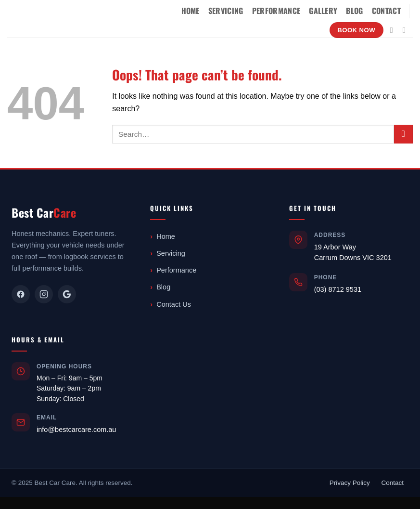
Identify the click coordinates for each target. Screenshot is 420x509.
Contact (386, 11)
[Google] (67, 294)
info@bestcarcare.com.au (76, 430)
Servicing (226, 11)
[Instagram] (44, 294)
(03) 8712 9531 (338, 289)
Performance (276, 11)
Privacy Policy (350, 483)
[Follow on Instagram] (394, 30)
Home (191, 11)
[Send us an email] (407, 30)
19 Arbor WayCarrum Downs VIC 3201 (353, 252)
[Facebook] (21, 294)
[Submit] (403, 134)
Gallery (323, 11)
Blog (354, 11)
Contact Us (174, 304)
